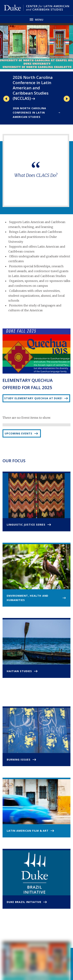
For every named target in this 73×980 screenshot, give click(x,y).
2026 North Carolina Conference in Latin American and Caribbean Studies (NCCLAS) (33, 88)
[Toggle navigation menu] (36, 19)
